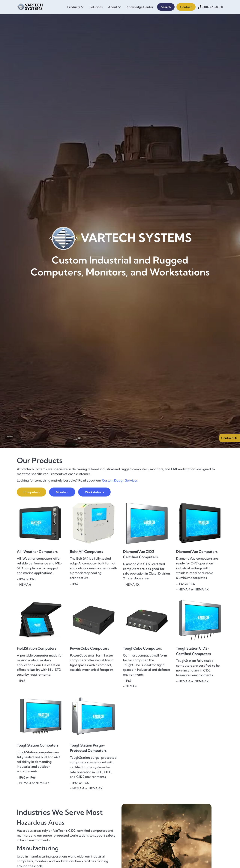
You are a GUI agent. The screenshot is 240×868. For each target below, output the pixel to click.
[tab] (31, 492)
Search (166, 7)
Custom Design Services (120, 480)
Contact (186, 7)
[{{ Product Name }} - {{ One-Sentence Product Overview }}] (40, 538)
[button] (76, 7)
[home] (30, 6)
